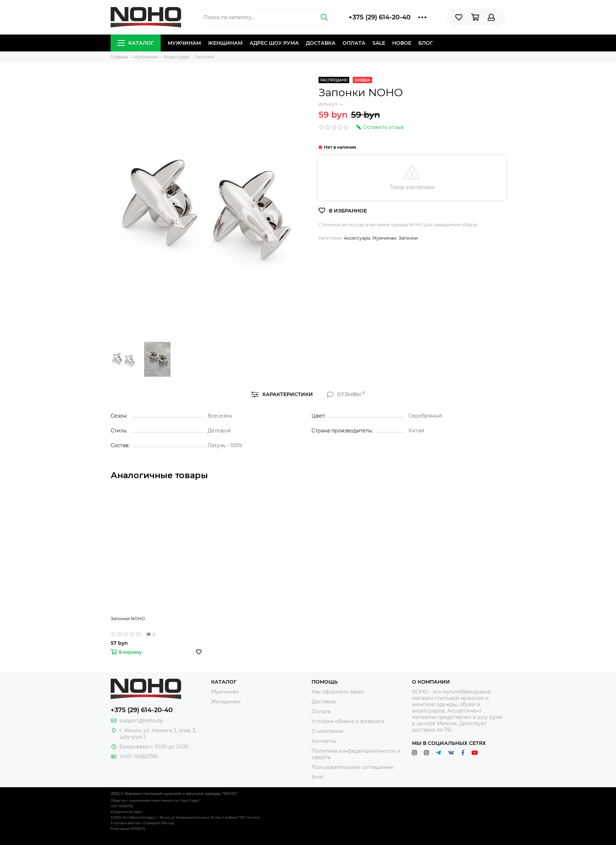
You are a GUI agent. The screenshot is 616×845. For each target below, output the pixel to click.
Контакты (324, 741)
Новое (402, 43)
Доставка (321, 43)
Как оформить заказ (337, 692)
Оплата (354, 43)
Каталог (136, 43)
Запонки (408, 238)
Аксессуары (357, 238)
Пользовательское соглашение (353, 767)
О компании (327, 731)
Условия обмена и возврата (348, 721)
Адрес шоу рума (274, 43)
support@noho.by (141, 721)
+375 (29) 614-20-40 (380, 17)
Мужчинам (184, 43)
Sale (379, 43)
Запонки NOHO (128, 619)
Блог (426, 43)
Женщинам (225, 43)
